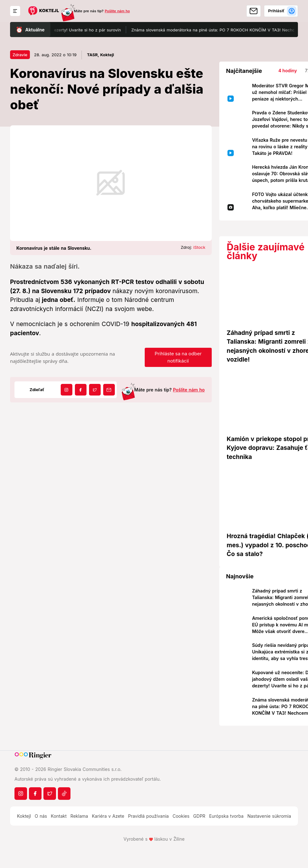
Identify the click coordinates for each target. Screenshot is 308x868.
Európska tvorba (226, 816)
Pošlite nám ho (117, 11)
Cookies (181, 816)
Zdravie (20, 55)
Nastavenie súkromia (269, 816)
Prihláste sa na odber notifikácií (178, 357)
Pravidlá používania (148, 816)
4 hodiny (288, 71)
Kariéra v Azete (108, 816)
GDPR (199, 816)
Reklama (79, 816)
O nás (41, 816)
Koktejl (24, 816)
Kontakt (59, 816)
